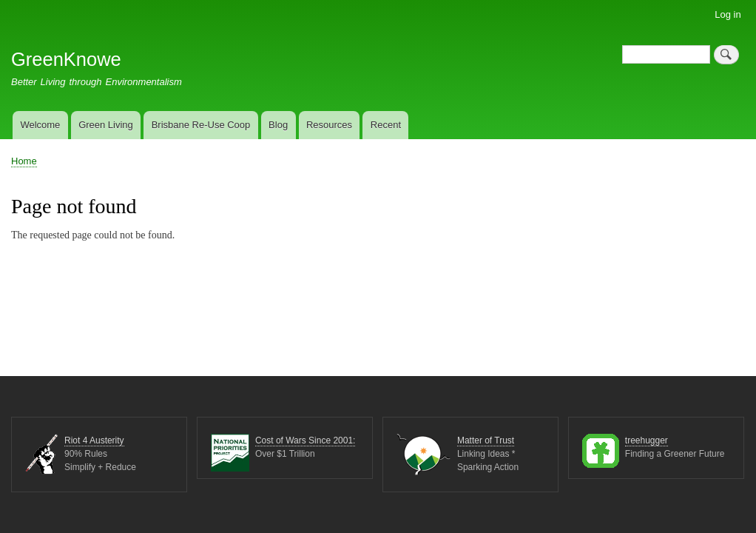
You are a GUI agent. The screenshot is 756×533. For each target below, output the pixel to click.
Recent (386, 125)
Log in (728, 14)
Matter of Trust (486, 441)
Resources (329, 125)
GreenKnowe (66, 59)
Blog (278, 125)
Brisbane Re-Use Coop (201, 125)
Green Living (106, 125)
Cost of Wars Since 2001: (305, 441)
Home (24, 161)
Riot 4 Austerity (94, 441)
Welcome (40, 125)
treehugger (647, 441)
